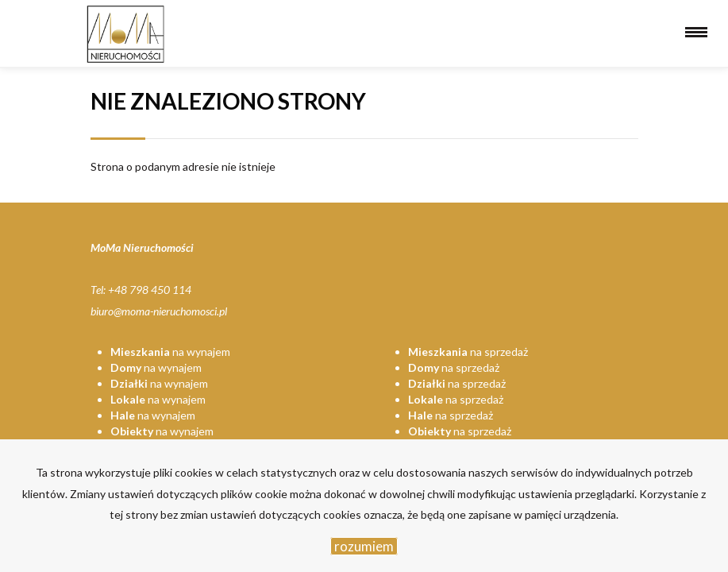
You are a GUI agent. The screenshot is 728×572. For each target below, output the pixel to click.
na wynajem (170, 352)
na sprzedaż (468, 352)
